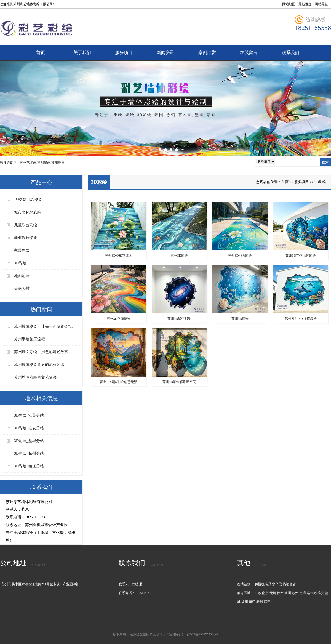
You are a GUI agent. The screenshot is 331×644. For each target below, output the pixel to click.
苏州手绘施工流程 (30, 339)
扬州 (245, 602)
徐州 (280, 593)
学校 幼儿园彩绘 (28, 200)
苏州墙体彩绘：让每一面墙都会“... (43, 327)
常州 (288, 593)
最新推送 (305, 4)
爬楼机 (260, 584)
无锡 (273, 593)
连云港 (312, 593)
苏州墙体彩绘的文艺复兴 (35, 377)
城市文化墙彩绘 (28, 212)
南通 (303, 593)
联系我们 (290, 53)
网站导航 (321, 4)
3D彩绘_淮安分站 (29, 428)
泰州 (260, 602)
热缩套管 (289, 584)
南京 (265, 593)
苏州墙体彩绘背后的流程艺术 (39, 365)
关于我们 (82, 53)
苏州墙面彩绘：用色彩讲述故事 (41, 352)
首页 (41, 53)
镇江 (252, 602)
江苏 (258, 593)
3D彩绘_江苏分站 (29, 415)
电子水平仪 (274, 584)
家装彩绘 (22, 250)
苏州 (295, 593)
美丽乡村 (22, 288)
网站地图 (289, 4)
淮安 (321, 593)
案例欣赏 (207, 53)
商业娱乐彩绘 (26, 238)
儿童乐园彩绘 (26, 225)
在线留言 (249, 53)
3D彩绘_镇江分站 (29, 466)
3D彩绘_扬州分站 (29, 453)
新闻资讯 (165, 53)
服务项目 (124, 53)
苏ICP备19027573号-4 (202, 634)
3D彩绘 (20, 263)
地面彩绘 (22, 276)
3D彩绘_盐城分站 (29, 441)
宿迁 (267, 602)
